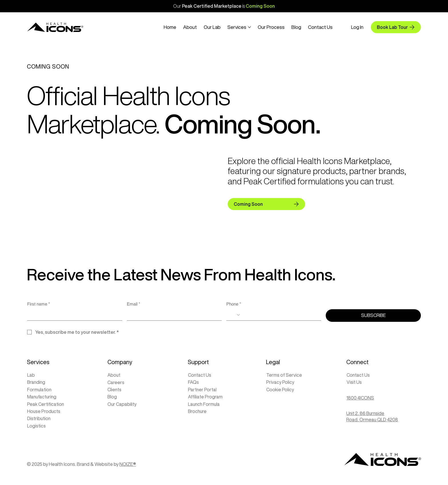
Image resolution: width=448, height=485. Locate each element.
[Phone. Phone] (279, 315)
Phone (234, 304)
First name (39, 304)
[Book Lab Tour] (396, 27)
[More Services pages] (249, 27)
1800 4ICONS (360, 398)
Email (134, 304)
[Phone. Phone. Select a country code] (235, 315)
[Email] (173, 315)
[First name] (73, 315)
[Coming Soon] (266, 204)
